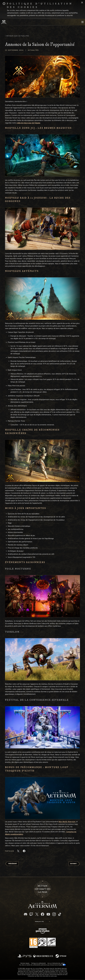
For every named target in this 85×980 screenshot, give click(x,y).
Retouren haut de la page (43, 889)
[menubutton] (82, 22)
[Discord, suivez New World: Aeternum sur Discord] (26, 914)
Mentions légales (25, 963)
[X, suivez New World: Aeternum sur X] (37, 914)
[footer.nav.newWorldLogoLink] (42, 908)
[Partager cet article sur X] (18, 851)
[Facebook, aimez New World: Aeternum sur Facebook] (43, 914)
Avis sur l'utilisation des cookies (56, 963)
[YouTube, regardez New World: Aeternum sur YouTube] (48, 914)
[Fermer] (82, 3)
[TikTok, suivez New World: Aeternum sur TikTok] (60, 914)
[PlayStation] (25, 956)
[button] (42, 77)
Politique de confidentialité (38, 963)
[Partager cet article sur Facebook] (24, 851)
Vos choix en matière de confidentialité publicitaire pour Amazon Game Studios (42, 965)
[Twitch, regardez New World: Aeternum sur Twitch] (31, 914)
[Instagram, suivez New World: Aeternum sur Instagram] (54, 914)
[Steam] (61, 956)
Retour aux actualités (18, 36)
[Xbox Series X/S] (43, 956)
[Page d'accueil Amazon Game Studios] (43, 931)
